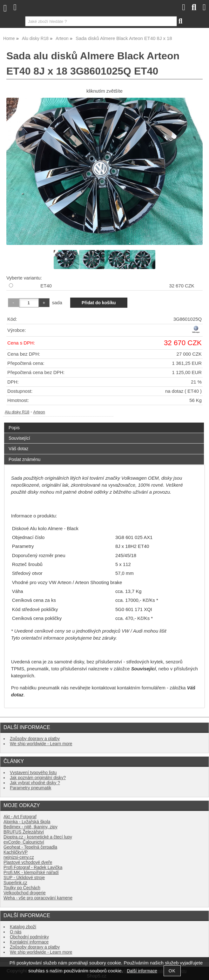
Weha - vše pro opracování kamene (38, 898)
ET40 (46, 286)
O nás (16, 932)
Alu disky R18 (17, 412)
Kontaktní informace (29, 942)
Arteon (39, 412)
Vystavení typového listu (33, 773)
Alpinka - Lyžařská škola (27, 822)
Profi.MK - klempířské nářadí (31, 873)
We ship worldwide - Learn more (41, 744)
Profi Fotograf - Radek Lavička (33, 868)
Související (19, 438)
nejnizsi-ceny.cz (19, 857)
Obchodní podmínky (29, 937)
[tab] (104, 423)
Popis (14, 428)
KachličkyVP (16, 852)
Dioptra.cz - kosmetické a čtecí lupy (38, 837)
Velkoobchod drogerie (25, 893)
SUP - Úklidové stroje (24, 878)
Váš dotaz (18, 449)
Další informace (142, 971)
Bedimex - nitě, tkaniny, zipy (30, 827)
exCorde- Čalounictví (24, 842)
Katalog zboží (23, 927)
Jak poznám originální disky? (38, 778)
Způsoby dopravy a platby (35, 739)
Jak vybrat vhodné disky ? (35, 783)
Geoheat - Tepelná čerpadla (30, 847)
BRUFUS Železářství (24, 832)
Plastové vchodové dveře (28, 862)
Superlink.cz (15, 883)
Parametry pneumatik (30, 788)
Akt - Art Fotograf (20, 817)
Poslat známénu (24, 459)
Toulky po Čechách (22, 888)
